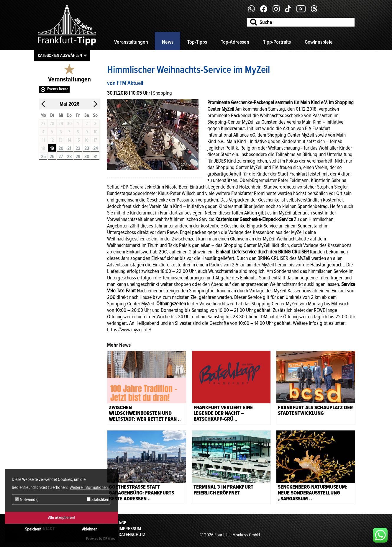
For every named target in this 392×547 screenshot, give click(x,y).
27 (61, 157)
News (168, 42)
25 (43, 157)
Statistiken (98, 499)
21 (69, 148)
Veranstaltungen (131, 42)
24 (95, 148)
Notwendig (27, 499)
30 (87, 157)
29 (78, 157)
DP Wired (109, 539)
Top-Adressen (235, 42)
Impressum (130, 529)
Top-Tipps (197, 42)
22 (78, 148)
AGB (123, 523)
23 (87, 148)
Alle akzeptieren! (61, 518)
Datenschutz (132, 535)
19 (52, 148)
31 (95, 157)
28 (69, 157)
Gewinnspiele (319, 42)
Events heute (58, 89)
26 (52, 157)
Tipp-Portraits (277, 42)
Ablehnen (90, 529)
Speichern (33, 529)
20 (61, 148)
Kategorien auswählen (60, 55)
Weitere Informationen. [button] (89, 487)
